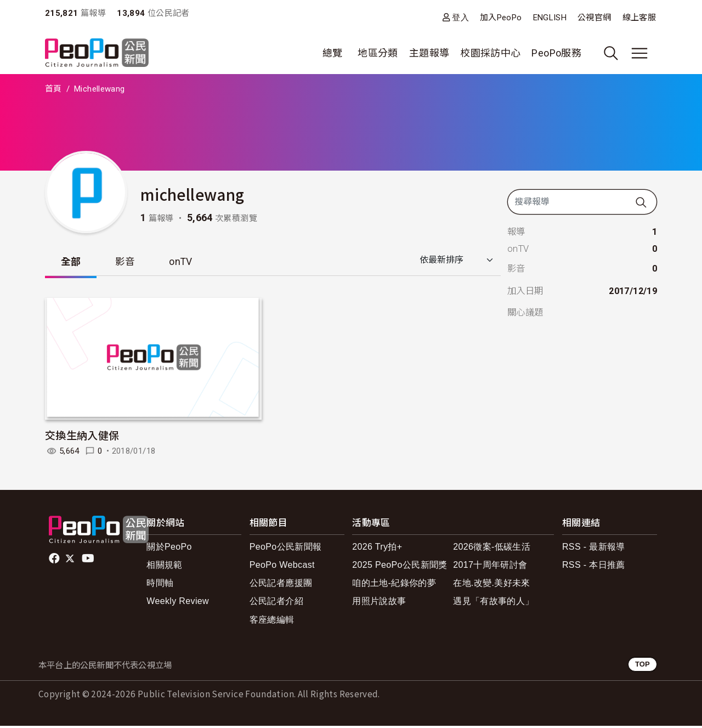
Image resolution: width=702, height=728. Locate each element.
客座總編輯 (272, 622)
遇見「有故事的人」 (493, 603)
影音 (130, 263)
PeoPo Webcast (282, 567)
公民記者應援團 (281, 585)
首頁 (53, 89)
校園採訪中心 (490, 53)
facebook (55, 561)
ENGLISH (550, 18)
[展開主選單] (639, 53)
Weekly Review (178, 603)
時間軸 (160, 585)
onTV (189, 263)
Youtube (89, 561)
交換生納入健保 (82, 437)
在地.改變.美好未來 (492, 585)
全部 (73, 263)
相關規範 (164, 567)
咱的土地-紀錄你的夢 (394, 585)
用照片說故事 (379, 603)
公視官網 (594, 18)
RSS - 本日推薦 (594, 567)
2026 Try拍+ (377, 549)
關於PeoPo (169, 549)
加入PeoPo (501, 18)
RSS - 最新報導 (594, 549)
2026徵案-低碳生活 (492, 549)
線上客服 (639, 18)
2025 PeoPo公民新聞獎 (400, 567)
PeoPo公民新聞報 (286, 549)
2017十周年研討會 (490, 567)
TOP (642, 666)
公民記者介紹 (276, 603)
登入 (460, 17)
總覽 (333, 53)
